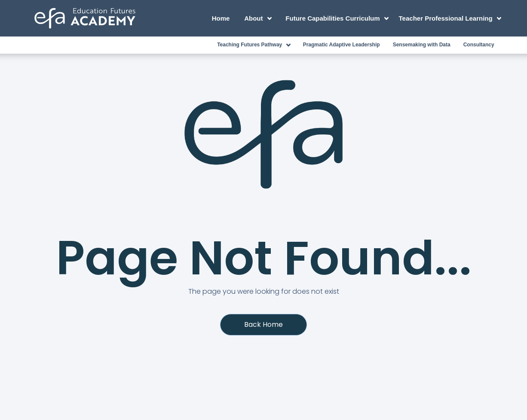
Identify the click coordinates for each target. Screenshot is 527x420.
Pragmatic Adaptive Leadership (342, 45)
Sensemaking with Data (422, 45)
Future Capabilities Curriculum (338, 18)
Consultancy (479, 45)
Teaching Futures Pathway (255, 45)
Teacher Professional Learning (450, 18)
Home (221, 18)
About (259, 18)
